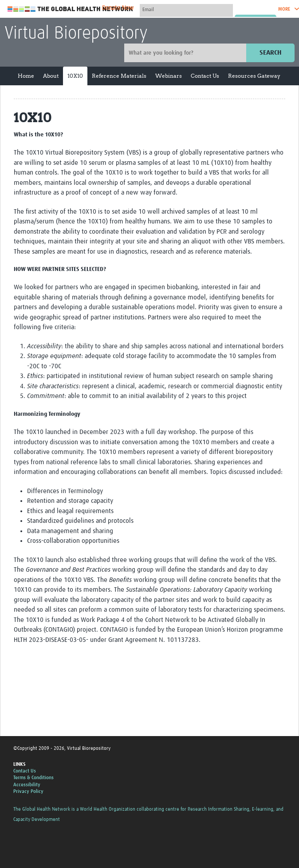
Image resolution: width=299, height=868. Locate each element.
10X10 (75, 76)
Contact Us (205, 76)
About (51, 76)
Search (270, 53)
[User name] (186, 9)
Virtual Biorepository (76, 34)
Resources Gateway (254, 76)
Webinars (169, 76)
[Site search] (186, 53)
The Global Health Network (71, 9)
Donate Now (118, 8)
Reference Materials (119, 76)
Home (26, 76)
